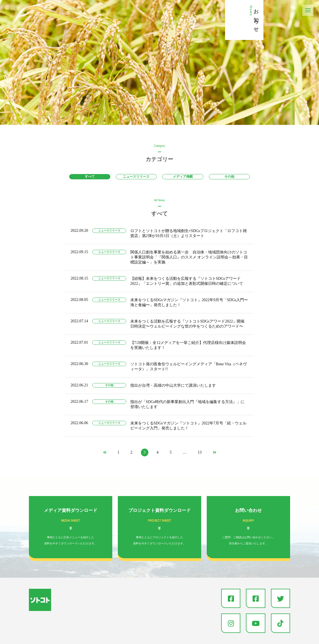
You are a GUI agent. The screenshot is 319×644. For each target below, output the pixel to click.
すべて (90, 177)
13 (200, 452)
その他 (229, 177)
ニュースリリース (136, 177)
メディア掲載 (183, 177)
